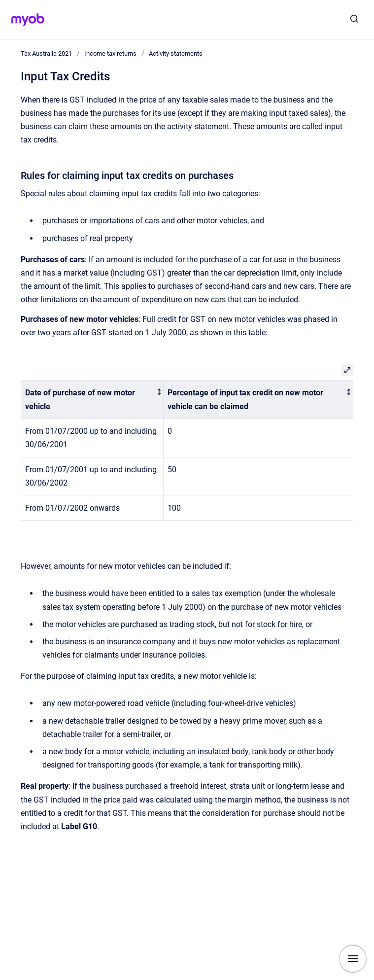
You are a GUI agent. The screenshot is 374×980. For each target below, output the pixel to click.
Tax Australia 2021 (46, 53)
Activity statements (176, 53)
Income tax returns (110, 53)
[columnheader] (92, 400)
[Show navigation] (353, 959)
